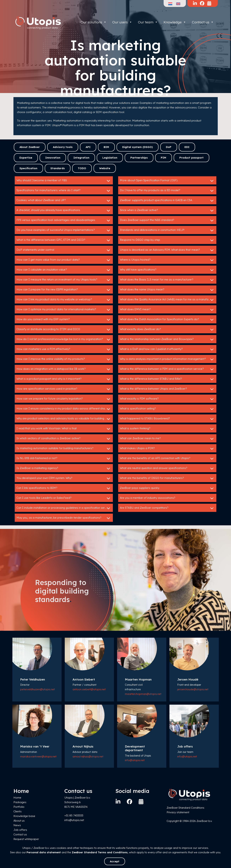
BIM (106, 147)
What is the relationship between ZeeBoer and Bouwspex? (167, 339)
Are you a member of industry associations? (167, 498)
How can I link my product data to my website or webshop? (64, 300)
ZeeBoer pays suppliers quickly (167, 488)
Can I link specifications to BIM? (64, 488)
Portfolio (19, 807)
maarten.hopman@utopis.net (143, 694)
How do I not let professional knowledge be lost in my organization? (64, 339)
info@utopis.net (135, 760)
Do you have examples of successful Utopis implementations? (64, 230)
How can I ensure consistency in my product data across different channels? (65, 409)
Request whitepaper (26, 839)
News (17, 825)
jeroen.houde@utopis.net (193, 689)
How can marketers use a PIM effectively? (64, 349)
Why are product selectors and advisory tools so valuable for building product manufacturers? (65, 419)
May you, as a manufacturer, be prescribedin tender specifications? (64, 518)
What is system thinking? (167, 429)
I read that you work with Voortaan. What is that (64, 429)
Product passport (191, 158)
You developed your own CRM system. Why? (64, 478)
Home (17, 798)
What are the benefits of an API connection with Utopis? (167, 459)
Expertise (26, 158)
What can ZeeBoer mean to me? (167, 439)
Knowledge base (24, 816)
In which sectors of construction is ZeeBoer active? (64, 439)
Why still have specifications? (167, 270)
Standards (58, 168)
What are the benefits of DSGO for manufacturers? (167, 478)
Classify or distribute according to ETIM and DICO (64, 330)
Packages (20, 802)
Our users (122, 22)
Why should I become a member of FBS (64, 181)
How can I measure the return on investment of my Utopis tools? (64, 280)
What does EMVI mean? (167, 310)
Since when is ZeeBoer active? (167, 210)
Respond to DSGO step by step (167, 240)
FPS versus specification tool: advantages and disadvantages (64, 220)
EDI (187, 147)
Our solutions (94, 22)
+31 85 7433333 (74, 815)
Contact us (203, 22)
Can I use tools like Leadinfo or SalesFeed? (64, 498)
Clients (18, 811)
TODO (82, 168)
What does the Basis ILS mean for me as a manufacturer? (167, 280)
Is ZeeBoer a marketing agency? (64, 468)
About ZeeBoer (30, 147)
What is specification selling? (167, 409)
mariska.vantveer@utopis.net (38, 756)
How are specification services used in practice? (64, 389)
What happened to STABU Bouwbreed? (167, 419)
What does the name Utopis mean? (167, 290)
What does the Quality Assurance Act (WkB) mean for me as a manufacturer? (168, 300)
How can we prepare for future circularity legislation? (64, 399)
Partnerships (139, 158)
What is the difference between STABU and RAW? (167, 379)
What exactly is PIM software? (167, 399)
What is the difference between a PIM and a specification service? (167, 369)
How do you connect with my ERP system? (64, 320)
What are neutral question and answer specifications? (167, 468)
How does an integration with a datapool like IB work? (64, 369)
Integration (81, 158)
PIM (164, 158)
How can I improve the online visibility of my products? (64, 359)
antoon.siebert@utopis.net (89, 689)
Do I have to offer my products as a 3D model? (167, 191)
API (88, 147)
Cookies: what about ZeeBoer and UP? (64, 201)
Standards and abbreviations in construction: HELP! (167, 230)
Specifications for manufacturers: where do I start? (64, 191)
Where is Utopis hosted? (167, 260)
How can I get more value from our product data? (64, 260)
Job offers (20, 830)
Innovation (53, 158)
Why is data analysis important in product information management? (167, 359)
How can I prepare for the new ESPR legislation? (64, 290)
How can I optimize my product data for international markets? (64, 310)
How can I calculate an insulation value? (64, 270)
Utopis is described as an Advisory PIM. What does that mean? (167, 250)
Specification (28, 168)
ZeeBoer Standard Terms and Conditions (100, 852)
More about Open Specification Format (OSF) (167, 181)
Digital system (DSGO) (138, 147)
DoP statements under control (64, 250)
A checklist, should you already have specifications (64, 210)
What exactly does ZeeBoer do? (167, 330)
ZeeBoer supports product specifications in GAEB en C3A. (167, 201)
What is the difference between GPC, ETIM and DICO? (64, 240)
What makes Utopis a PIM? (167, 449)
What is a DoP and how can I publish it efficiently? (167, 349)
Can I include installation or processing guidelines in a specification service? (64, 508)
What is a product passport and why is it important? (64, 379)
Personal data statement (44, 852)
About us (19, 821)
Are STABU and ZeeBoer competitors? (167, 508)
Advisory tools (63, 147)
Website (105, 168)
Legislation (110, 158)
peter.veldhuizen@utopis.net (37, 689)
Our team (148, 22)
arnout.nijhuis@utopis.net (88, 756)
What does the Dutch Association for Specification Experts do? (167, 320)
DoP (169, 147)
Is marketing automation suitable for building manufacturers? (64, 449)
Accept (115, 861)
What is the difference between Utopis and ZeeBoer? (167, 389)
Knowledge (175, 22)
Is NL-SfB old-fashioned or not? (64, 459)
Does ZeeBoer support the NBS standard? (167, 220)
